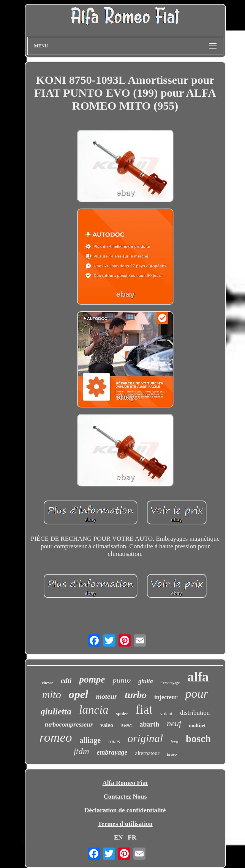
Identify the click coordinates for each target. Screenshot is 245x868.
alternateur (147, 753)
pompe (92, 679)
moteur (106, 696)
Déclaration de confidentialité (125, 810)
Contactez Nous (125, 797)
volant (166, 713)
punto (122, 680)
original (145, 738)
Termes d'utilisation (125, 824)
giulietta (56, 711)
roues (114, 742)
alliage (90, 740)
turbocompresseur (69, 724)
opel (79, 694)
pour (197, 694)
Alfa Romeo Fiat (125, 783)
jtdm (81, 751)
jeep (174, 742)
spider (122, 714)
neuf (174, 723)
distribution (195, 713)
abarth (149, 724)
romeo (56, 737)
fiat (144, 709)
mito (52, 695)
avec (126, 725)
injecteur (166, 697)
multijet (197, 725)
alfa (198, 677)
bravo (172, 754)
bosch (198, 739)
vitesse (47, 683)
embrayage (112, 752)
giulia (145, 681)
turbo (136, 695)
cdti (66, 680)
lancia (94, 710)
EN (119, 837)
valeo (107, 725)
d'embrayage (170, 683)
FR (132, 837)
